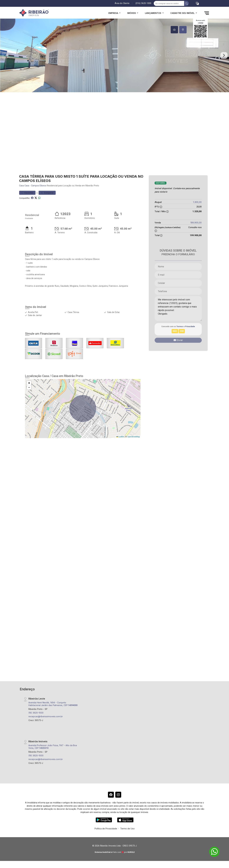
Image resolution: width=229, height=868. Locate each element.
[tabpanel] (114, 55)
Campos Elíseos (39, 186)
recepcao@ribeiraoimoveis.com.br (46, 716)
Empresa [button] (114, 13)
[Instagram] (118, 795)
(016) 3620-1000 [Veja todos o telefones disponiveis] (143, 3)
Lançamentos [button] (153, 13)
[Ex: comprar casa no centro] (169, 3)
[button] (197, 3)
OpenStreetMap (133, 437)
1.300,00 (197, 202)
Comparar (47, 193)
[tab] (174, 30)
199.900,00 (196, 223)
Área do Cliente (122, 3)
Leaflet (120, 437)
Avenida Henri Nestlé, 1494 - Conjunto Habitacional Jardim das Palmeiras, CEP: (53, 704)
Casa (22, 186)
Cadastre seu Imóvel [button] (183, 13)
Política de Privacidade (106, 829)
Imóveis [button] (132, 13)
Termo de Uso (127, 829)
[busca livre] (186, 3)
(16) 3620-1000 (36, 713)
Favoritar (27, 193)
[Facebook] (111, 795)
